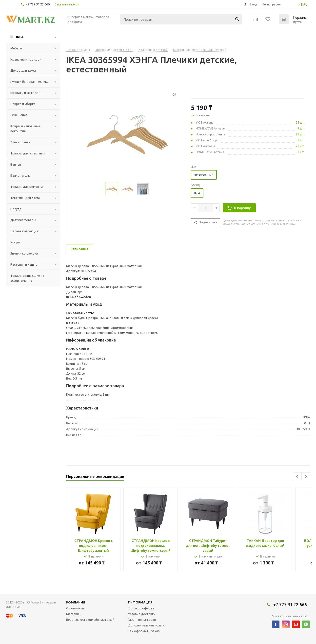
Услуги (15, 242)
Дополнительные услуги (146, 625)
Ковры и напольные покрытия (25, 129)
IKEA (20, 37)
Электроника (20, 142)
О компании (75, 608)
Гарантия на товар (142, 620)
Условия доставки (142, 614)
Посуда (16, 209)
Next (306, 477)
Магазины (74, 614)
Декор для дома (23, 70)
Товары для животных (28, 153)
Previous (297, 477)
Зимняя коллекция (24, 253)
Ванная (16, 164)
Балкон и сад (20, 175)
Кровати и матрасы (25, 93)
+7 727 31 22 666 (38, 4)
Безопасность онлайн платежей (90, 620)
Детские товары (23, 220)
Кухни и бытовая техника (30, 82)
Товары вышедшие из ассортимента (27, 278)
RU (306, 4)
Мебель (16, 48)
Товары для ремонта (27, 187)
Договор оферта (141, 608)
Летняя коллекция (24, 231)
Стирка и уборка (23, 104)
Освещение (19, 115)
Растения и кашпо (24, 264)
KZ (301, 4)
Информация (140, 602)
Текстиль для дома (25, 198)
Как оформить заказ (144, 631)
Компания (76, 602)
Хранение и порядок (26, 59)
